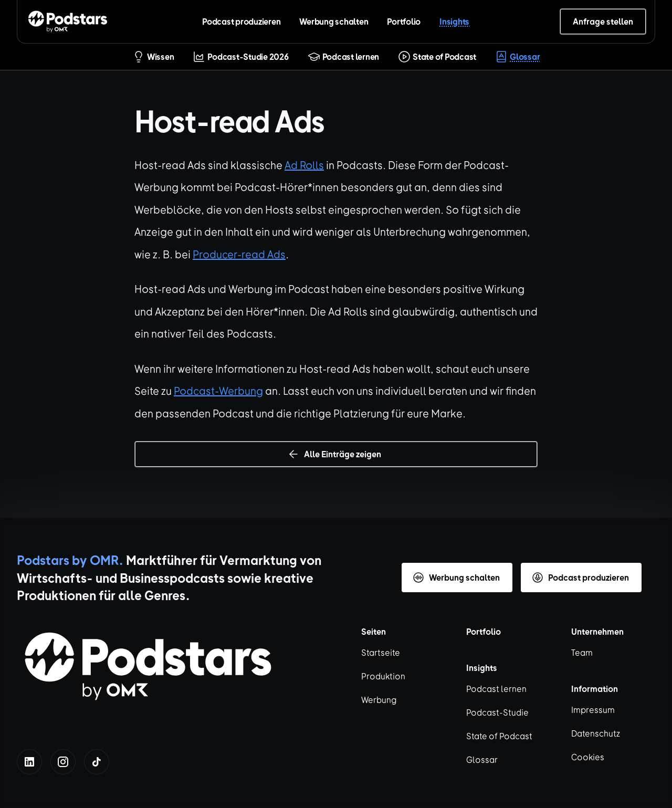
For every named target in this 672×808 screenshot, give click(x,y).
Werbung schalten (334, 21)
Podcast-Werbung (218, 390)
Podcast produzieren (241, 21)
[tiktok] (97, 762)
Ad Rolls (304, 165)
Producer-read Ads (239, 254)
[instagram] (63, 762)
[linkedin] (29, 762)
